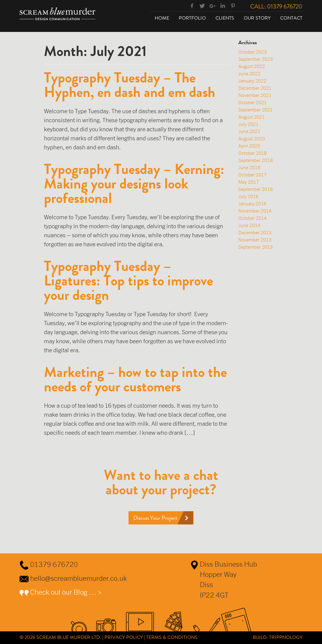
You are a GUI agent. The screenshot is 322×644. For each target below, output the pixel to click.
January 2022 (252, 81)
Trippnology (286, 637)
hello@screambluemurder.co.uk (79, 578)
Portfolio (192, 18)
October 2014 (252, 218)
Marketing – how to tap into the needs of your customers (135, 379)
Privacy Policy (124, 637)
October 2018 (252, 153)
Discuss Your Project (155, 518)
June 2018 (249, 167)
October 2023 (252, 52)
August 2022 (252, 66)
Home (162, 18)
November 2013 (255, 240)
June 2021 (249, 131)
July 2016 (248, 196)
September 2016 (255, 189)
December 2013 (255, 232)
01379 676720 (54, 564)
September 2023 (255, 59)
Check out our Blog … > (66, 592)
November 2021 (255, 95)
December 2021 (255, 88)
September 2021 (255, 110)
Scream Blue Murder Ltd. (69, 637)
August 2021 (252, 117)
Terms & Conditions (172, 637)
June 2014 (249, 225)
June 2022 (249, 73)
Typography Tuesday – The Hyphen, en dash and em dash (130, 85)
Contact (291, 18)
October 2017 (252, 175)
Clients (225, 18)
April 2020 (249, 146)
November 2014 (255, 211)
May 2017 (249, 182)
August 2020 (252, 138)
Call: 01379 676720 (276, 6)
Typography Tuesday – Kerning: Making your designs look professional (134, 184)
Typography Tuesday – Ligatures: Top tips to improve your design (128, 281)
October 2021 (252, 102)
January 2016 (252, 204)
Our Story (257, 18)
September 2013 (255, 247)
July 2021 (248, 124)
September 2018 (255, 160)
